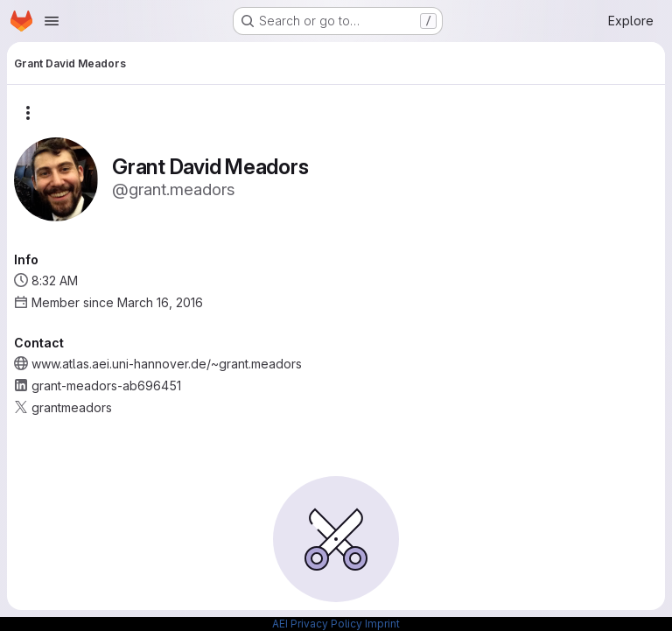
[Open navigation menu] (52, 21)
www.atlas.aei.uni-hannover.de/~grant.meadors (167, 364)
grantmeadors (72, 407)
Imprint (382, 624)
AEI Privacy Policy (317, 624)
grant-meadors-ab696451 (106, 386)
